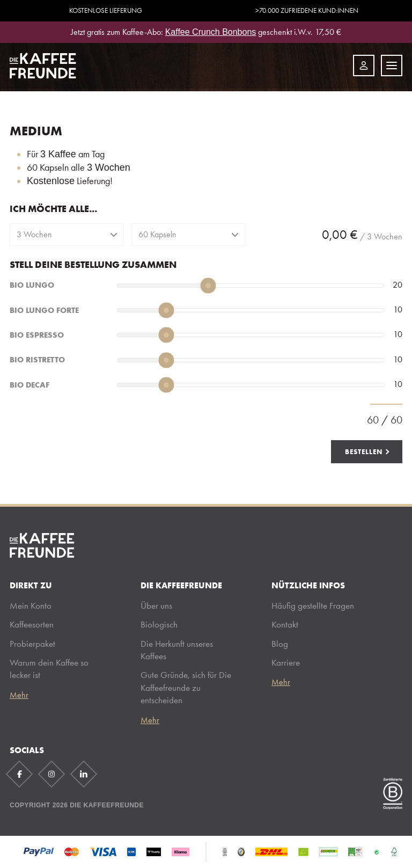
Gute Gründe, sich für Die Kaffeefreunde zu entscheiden (186, 687)
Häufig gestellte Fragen (313, 606)
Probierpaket (32, 644)
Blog (280, 644)
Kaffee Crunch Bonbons (211, 32)
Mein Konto (31, 606)
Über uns (156, 606)
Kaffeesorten (32, 624)
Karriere (286, 662)
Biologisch (159, 624)
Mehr (19, 695)
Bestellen (364, 451)
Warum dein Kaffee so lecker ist (49, 669)
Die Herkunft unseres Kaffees (177, 650)
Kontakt (285, 624)
